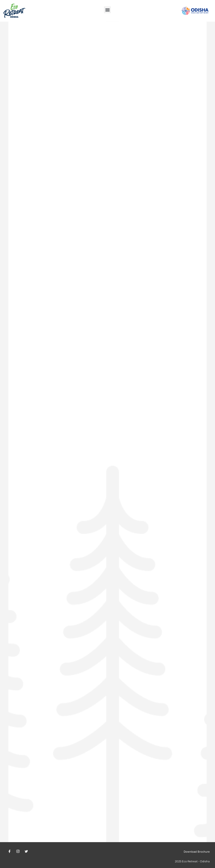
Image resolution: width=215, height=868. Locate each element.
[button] (107, 10)
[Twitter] (26, 852)
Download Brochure (197, 852)
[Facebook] (9, 852)
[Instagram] (18, 852)
